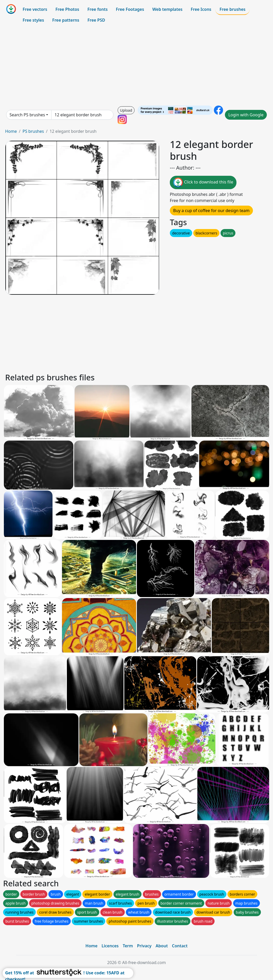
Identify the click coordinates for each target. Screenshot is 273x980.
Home (11, 131)
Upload (126, 110)
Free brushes (232, 9)
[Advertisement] (136, 65)
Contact (180, 946)
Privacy (144, 946)
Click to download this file (203, 182)
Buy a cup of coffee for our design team (211, 211)
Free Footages (130, 9)
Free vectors (35, 9)
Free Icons (201, 9)
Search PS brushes (27, 115)
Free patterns (66, 20)
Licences (110, 946)
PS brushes (33, 131)
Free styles (33, 20)
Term (128, 946)
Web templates (167, 9)
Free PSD (96, 20)
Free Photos (67, 9)
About (162, 946)
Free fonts (98, 9)
